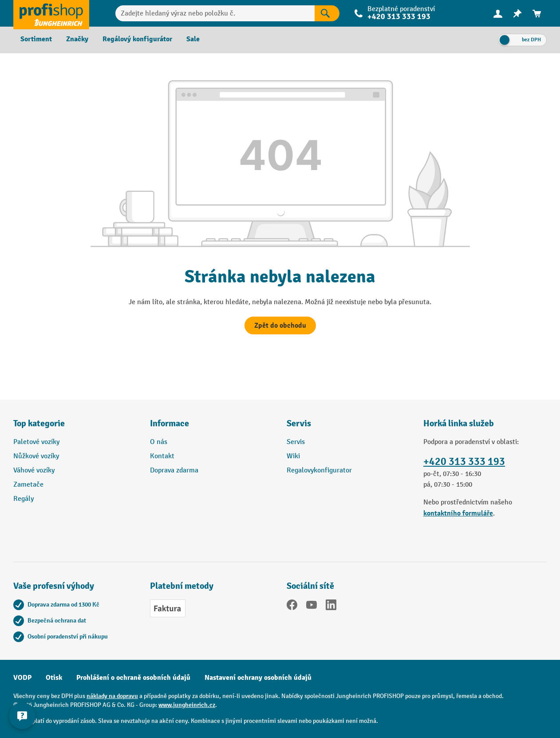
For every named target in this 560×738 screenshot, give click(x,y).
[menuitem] (498, 14)
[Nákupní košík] (537, 14)
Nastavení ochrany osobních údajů (258, 678)
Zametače (28, 485)
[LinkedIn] (331, 607)
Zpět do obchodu (280, 325)
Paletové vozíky (36, 442)
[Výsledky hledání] (327, 13)
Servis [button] (299, 423)
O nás (159, 442)
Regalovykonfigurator (319, 470)
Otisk (54, 678)
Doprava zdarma (174, 470)
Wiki (293, 456)
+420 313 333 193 (399, 17)
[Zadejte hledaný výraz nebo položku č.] (215, 13)
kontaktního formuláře (458, 513)
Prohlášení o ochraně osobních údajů (133, 678)
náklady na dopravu (112, 696)
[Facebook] (292, 607)
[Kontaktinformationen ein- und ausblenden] (22, 716)
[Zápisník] (517, 14)
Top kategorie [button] (39, 423)
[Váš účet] (498, 13)
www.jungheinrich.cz (187, 705)
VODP (22, 678)
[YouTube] (312, 607)
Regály (24, 499)
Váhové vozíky (34, 470)
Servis (296, 442)
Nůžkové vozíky (36, 456)
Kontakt (162, 456)
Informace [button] (170, 423)
